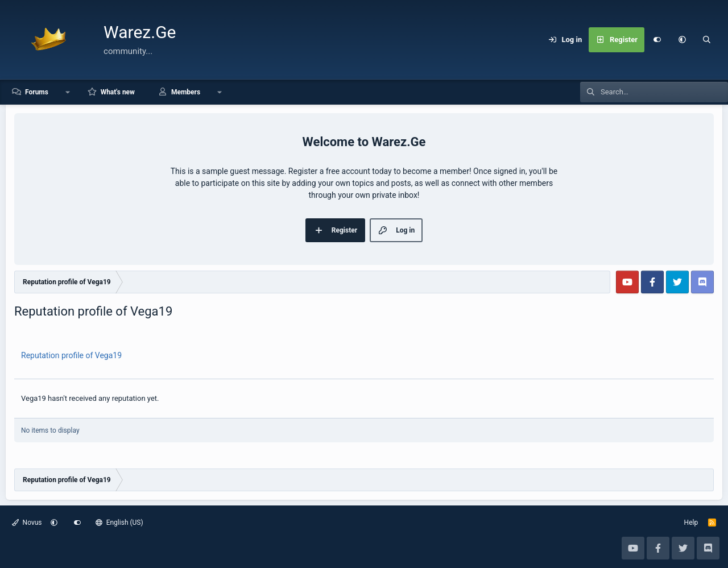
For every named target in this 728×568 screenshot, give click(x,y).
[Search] (707, 40)
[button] (682, 40)
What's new (118, 92)
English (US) (119, 523)
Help (691, 523)
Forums (37, 92)
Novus (27, 523)
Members (186, 92)
